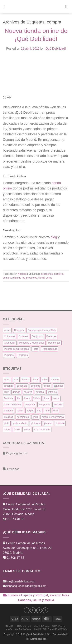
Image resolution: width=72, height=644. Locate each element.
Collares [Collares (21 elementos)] (23, 336)
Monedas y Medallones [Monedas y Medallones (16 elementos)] (32, 343)
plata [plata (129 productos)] (7, 423)
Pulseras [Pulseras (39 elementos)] (9, 355)
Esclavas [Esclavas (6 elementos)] (51, 336)
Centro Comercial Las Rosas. (26, 543)
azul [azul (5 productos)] (16, 379)
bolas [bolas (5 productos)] (44, 379)
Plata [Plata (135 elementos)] (35, 349)
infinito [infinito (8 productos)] (37, 398)
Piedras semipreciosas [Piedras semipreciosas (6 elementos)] (16, 349)
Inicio (9, 626)
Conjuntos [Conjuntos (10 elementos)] (37, 336)
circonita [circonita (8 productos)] (9, 386)
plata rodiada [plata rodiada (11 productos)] (20, 423)
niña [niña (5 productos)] (39, 411)
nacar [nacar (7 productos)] (20, 411)
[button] (5, 7)
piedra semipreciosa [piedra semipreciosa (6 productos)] (53, 417)
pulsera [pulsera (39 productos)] (48, 423)
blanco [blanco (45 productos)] (26, 379)
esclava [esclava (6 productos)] (28, 392)
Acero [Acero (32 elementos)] (7, 330)
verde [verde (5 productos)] (27, 429)
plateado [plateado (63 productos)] (36, 423)
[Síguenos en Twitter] (39, 610)
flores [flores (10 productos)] (27, 398)
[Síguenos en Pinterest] (45, 610)
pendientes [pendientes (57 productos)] (23, 417)
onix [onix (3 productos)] (56, 411)
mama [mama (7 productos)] (56, 398)
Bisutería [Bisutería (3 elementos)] (19, 330)
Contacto (59, 626)
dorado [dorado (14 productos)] (16, 392)
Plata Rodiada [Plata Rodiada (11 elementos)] (50, 349)
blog (54, 237)
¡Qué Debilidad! (55, 49)
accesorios (47, 274)
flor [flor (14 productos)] (18, 398)
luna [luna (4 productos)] (46, 398)
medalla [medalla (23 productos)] (58, 404)
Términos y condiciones (50, 629)
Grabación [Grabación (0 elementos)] (10, 343)
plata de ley (19, 278)
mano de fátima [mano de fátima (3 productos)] (12, 404)
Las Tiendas (42, 626)
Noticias (22, 274)
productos (31, 278)
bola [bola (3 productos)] (36, 379)
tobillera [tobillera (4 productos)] (60, 423)
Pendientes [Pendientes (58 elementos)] (54, 343)
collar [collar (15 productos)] (47, 386)
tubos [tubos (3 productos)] (17, 429)
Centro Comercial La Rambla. (26, 504)
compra (7, 278)
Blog (9, 629)
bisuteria (59, 274)
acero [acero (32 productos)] (7, 379)
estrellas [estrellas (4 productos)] (52, 392)
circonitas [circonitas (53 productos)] (22, 386)
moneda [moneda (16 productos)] (8, 411)
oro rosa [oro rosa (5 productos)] (9, 417)
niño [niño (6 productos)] (47, 411)
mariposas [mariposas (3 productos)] (44, 404)
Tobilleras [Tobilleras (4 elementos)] (22, 355)
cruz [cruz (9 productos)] (6, 392)
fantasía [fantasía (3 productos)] (8, 398)
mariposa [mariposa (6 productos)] (30, 404)
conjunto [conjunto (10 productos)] (58, 386)
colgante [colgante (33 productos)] (36, 386)
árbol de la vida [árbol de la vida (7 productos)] (42, 429)
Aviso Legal (23, 629)
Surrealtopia (38, 639)
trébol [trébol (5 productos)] (7, 429)
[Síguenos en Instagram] (33, 610)
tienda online (45, 278)
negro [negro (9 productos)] (30, 411)
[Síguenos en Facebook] (27, 610)
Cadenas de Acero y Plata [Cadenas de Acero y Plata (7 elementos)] (42, 330)
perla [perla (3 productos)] (35, 417)
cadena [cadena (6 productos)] (55, 379)
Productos (23, 626)
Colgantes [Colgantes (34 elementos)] (10, 336)
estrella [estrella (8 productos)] (40, 392)
